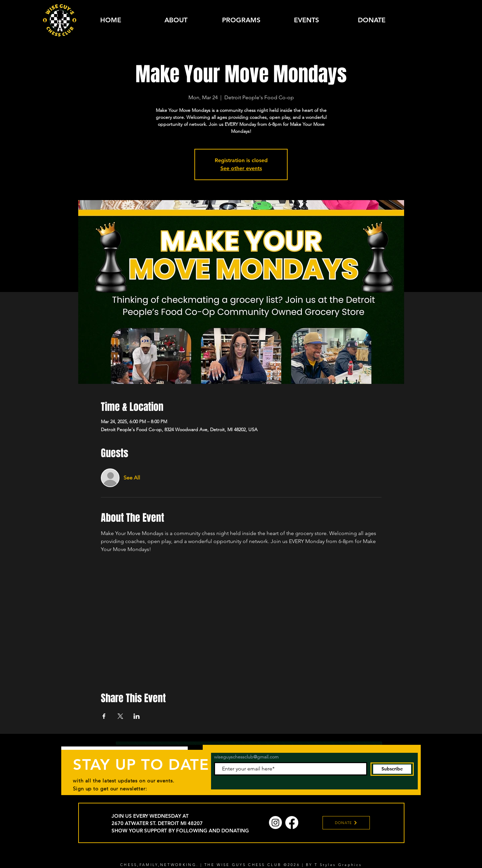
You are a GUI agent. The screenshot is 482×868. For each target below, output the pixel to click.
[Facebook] (292, 823)
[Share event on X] (120, 716)
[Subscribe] (392, 769)
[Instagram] (275, 823)
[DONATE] (346, 823)
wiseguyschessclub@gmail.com (246, 757)
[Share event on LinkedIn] (137, 716)
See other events (241, 168)
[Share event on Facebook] (104, 716)
